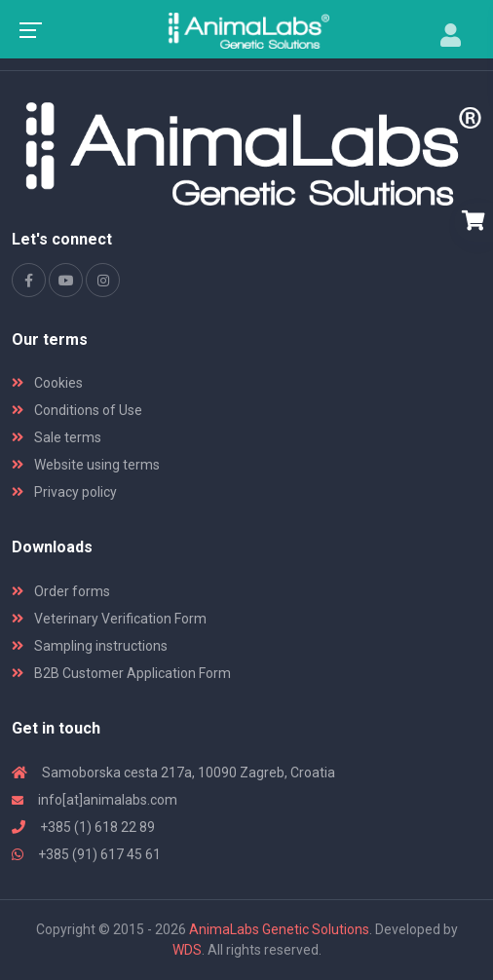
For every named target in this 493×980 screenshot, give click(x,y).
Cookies (47, 383)
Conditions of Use (77, 410)
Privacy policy (64, 492)
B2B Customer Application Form (121, 673)
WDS (187, 950)
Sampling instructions (90, 646)
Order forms (61, 591)
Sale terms (57, 437)
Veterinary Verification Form (109, 619)
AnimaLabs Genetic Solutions (279, 929)
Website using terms (86, 465)
